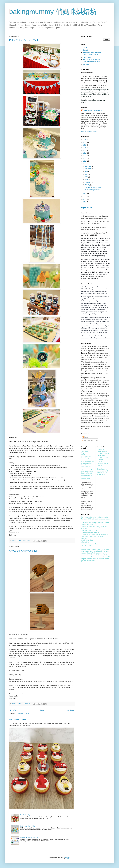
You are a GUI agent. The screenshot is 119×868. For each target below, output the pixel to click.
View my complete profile (89, 131)
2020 (85, 148)
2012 (85, 197)
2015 (85, 161)
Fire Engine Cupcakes (18, 720)
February (88, 182)
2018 (85, 153)
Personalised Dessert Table (91, 62)
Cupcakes (86, 64)
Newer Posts (14, 710)
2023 (85, 140)
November (88, 169)
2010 (85, 202)
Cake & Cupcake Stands (90, 55)
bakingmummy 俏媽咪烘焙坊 (53, 12)
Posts (85, 437)
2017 (85, 156)
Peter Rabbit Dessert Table (24, 40)
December (88, 166)
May (87, 174)
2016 (85, 158)
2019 (85, 150)
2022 (85, 142)
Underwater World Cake (28, 826)
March (87, 180)
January (88, 185)
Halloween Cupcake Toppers (29, 837)
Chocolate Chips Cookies (23, 551)
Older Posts (70, 710)
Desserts (86, 50)
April (87, 177)
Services (86, 48)
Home (42, 710)
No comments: (27, 541)
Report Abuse (86, 208)
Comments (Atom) (23, 713)
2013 (85, 194)
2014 (85, 164)
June (87, 171)
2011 (85, 199)
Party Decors (87, 57)
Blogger (68, 858)
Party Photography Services (91, 59)
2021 (85, 145)
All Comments (88, 441)
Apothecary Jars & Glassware (92, 52)
